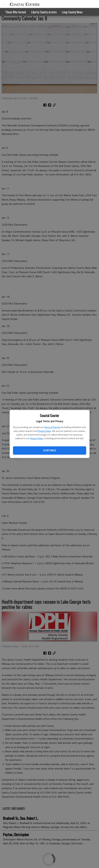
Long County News (72, 12)
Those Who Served (16, 12)
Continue (49, 450)
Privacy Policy (44, 431)
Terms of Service (52, 427)
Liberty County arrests (44, 12)
